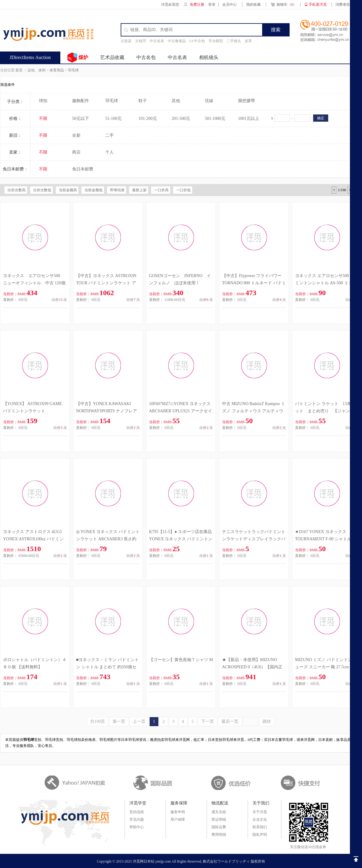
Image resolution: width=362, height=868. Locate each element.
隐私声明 (260, 835)
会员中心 (230, 5)
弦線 (209, 101)
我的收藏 (253, 5)
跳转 (267, 721)
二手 (110, 135)
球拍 (43, 101)
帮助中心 (137, 827)
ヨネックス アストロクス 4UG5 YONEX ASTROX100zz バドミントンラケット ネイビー (33, 539)
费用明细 (219, 835)
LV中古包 (197, 41)
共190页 (98, 721)
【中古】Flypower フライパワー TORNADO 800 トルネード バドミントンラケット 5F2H (254, 283)
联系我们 (260, 827)
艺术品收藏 (112, 57)
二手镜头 (234, 41)
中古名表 (157, 41)
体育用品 (57, 70)
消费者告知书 (346, 5)
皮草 (248, 41)
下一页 (208, 721)
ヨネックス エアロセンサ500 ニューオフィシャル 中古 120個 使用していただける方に (34, 283)
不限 (43, 119)
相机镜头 (209, 57)
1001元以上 (249, 119)
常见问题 (137, 820)
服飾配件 (81, 101)
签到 (347, 57)
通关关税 (219, 812)
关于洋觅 (260, 812)
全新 (76, 135)
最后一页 (230, 721)
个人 (110, 152)
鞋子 (143, 101)
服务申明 (178, 812)
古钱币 (141, 41)
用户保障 (178, 820)
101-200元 (148, 119)
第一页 (119, 721)
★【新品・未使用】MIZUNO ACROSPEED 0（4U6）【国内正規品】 (252, 667)
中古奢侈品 (177, 41)
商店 (76, 152)
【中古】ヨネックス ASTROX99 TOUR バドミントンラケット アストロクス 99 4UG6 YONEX (106, 283)
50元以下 (81, 119)
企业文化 (260, 820)
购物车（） (283, 5)
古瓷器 (126, 41)
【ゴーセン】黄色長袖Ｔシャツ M (181, 660)
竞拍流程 (137, 812)
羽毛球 (73, 70)
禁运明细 (219, 820)
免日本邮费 (83, 169)
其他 (176, 101)
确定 (321, 118)
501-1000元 (215, 119)
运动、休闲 (37, 70)
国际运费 (219, 827)
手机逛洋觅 (318, 5)
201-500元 (181, 119)
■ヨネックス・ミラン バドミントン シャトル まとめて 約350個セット (107, 667)
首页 (19, 70)
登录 (212, 5)
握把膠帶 (246, 101)
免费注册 (197, 5)
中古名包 (146, 57)
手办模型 (216, 41)
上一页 (139, 721)
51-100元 (113, 119)
